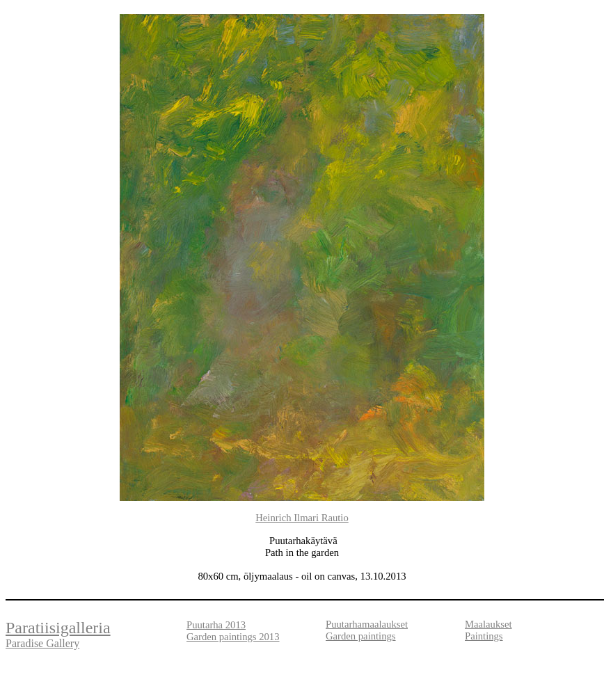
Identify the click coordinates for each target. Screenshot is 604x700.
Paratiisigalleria (58, 628)
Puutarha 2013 (216, 625)
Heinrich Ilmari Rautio (302, 518)
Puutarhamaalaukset (367, 624)
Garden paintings (361, 636)
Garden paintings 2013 (233, 637)
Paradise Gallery (42, 643)
